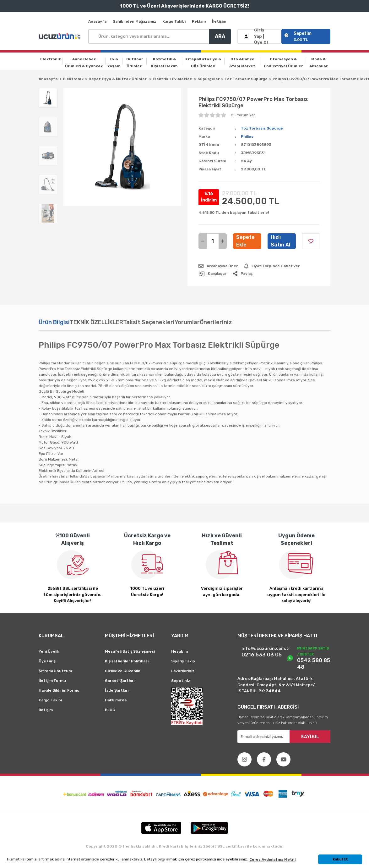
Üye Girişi (47, 661)
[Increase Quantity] (222, 241)
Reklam (199, 21)
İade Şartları (117, 690)
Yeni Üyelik (49, 651)
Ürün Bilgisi (54, 322)
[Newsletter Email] (284, 737)
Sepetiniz (181, 681)
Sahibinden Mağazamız (134, 21)
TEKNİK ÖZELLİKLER (96, 322)
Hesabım (179, 651)
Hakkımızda (116, 700)
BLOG (110, 710)
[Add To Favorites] (311, 241)
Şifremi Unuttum (55, 671)
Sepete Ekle (245, 241)
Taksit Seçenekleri (149, 322)
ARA (220, 36)
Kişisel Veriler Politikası (127, 661)
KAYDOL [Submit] (310, 737)
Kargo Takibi (174, 21)
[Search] (160, 36)
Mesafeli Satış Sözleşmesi (130, 651)
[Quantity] (213, 241)
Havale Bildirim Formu (59, 690)
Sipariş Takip (183, 661)
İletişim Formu (52, 681)
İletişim (219, 21)
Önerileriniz (216, 322)
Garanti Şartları (120, 681)
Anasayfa (97, 21)
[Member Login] (260, 36)
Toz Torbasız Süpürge (262, 128)
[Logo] (60, 36)
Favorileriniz (183, 671)
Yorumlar (187, 322)
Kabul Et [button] (340, 859)
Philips (247, 136)
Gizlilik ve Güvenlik (122, 671)
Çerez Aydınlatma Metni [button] (272, 860)
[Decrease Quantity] (203, 241)
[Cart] (306, 36)
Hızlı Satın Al (280, 241)
